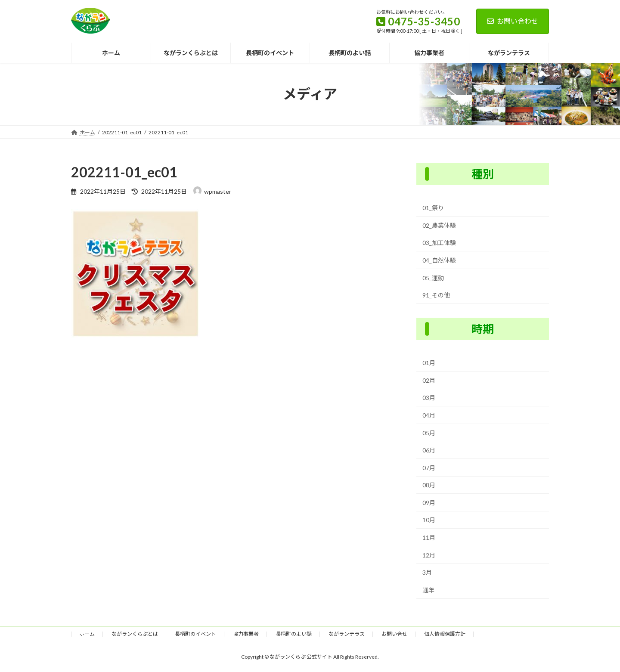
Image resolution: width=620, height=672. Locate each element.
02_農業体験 (439, 225)
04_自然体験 (439, 260)
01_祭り (433, 208)
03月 (429, 398)
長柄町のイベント (195, 634)
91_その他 (436, 295)
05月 (429, 432)
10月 (429, 520)
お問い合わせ (513, 21)
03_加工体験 (439, 243)
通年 (428, 590)
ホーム (87, 634)
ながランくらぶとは (135, 634)
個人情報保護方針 (445, 634)
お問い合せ (394, 634)
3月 (427, 572)
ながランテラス (347, 634)
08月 (429, 485)
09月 (429, 503)
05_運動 (433, 277)
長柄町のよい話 (294, 634)
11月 (429, 537)
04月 (429, 415)
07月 (429, 467)
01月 (429, 363)
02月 (429, 380)
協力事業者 (246, 634)
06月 (429, 450)
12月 (429, 555)
